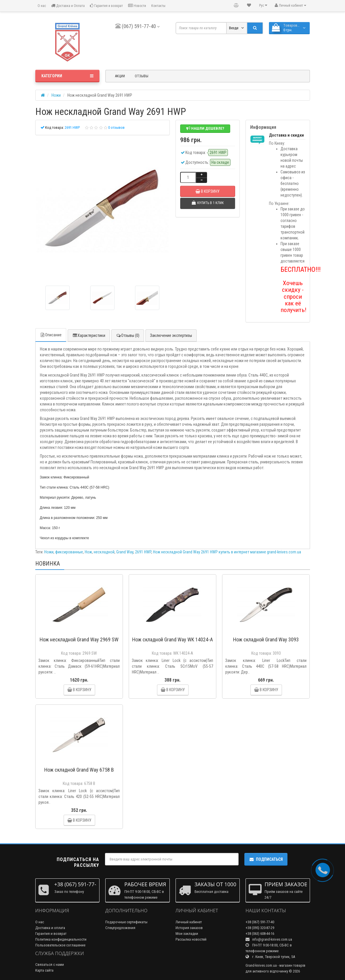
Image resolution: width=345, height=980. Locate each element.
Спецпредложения (120, 928)
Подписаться (266, 859)
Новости (137, 6)
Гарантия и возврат (106, 6)
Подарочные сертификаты (126, 922)
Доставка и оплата (50, 928)
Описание (51, 335)
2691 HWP (143, 552)
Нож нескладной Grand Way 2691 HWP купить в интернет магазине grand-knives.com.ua (227, 552)
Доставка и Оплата (68, 6)
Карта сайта (44, 970)
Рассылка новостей (191, 939)
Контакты (158, 6)
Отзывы (142, 76)
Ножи (49, 552)
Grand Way (125, 552)
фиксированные (69, 552)
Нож (88, 552)
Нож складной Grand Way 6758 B (79, 770)
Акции (120, 76)
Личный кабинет (189, 922)
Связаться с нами (50, 965)
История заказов (189, 928)
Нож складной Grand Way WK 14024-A (172, 639)
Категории (68, 76)
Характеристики (89, 335)
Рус (263, 5)
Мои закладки (187, 934)
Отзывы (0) (128, 335)
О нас (41, 6)
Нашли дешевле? (205, 128)
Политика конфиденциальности (61, 939)
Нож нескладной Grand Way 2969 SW (79, 639)
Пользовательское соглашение (60, 945)
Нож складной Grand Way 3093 (266, 639)
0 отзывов (116, 127)
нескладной (104, 552)
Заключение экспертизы (171, 335)
